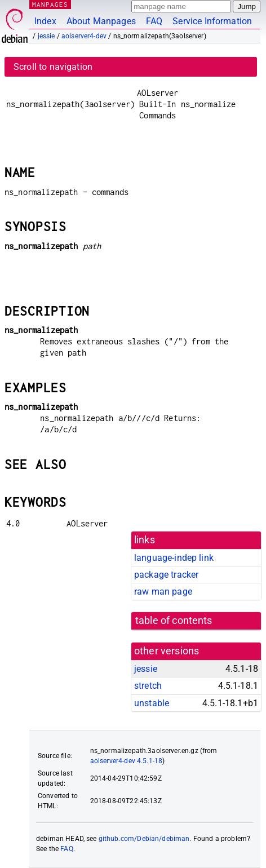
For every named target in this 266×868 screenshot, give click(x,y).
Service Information (212, 21)
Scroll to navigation (53, 67)
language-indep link (174, 558)
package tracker (166, 575)
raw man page (163, 592)
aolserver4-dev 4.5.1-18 (126, 761)
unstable (152, 703)
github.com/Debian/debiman (144, 839)
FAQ (154, 21)
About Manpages (101, 21)
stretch (148, 686)
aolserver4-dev (84, 36)
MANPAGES (50, 4)
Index (45, 21)
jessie (46, 36)
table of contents (174, 621)
